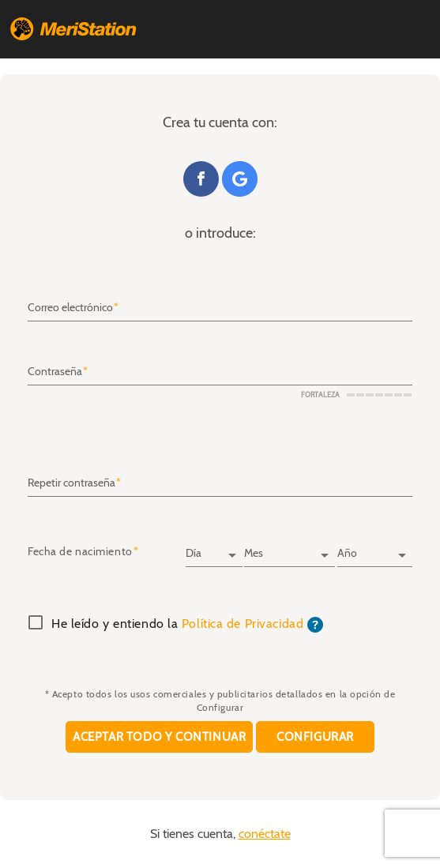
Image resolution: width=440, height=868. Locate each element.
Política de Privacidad (243, 624)
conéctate (265, 834)
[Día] (214, 548)
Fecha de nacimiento (80, 552)
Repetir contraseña (71, 483)
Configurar (315, 736)
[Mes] (290, 548)
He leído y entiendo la (187, 625)
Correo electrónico (70, 308)
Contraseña (55, 372)
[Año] (375, 548)
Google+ (240, 179)
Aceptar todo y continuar (159, 736)
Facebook (201, 179)
